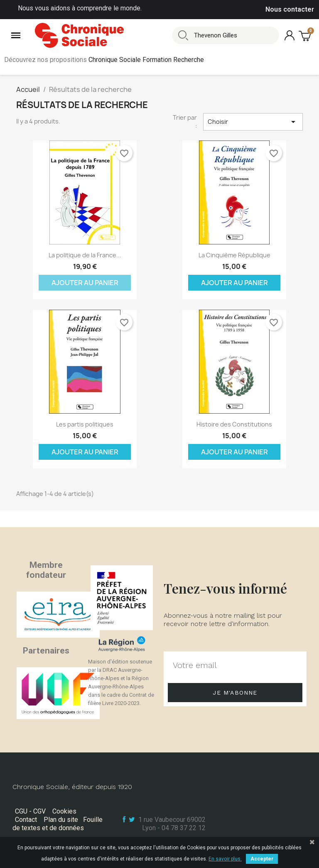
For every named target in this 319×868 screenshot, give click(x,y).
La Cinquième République (234, 255)
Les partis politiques (85, 424)
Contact (26, 820)
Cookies (64, 811)
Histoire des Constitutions (234, 424)
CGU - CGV (30, 811)
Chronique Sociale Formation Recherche (146, 60)
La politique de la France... (85, 255)
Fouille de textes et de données (58, 824)
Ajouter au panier (85, 283)
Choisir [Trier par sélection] (253, 122)
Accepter (262, 859)
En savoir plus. (225, 859)
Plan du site (61, 820)
